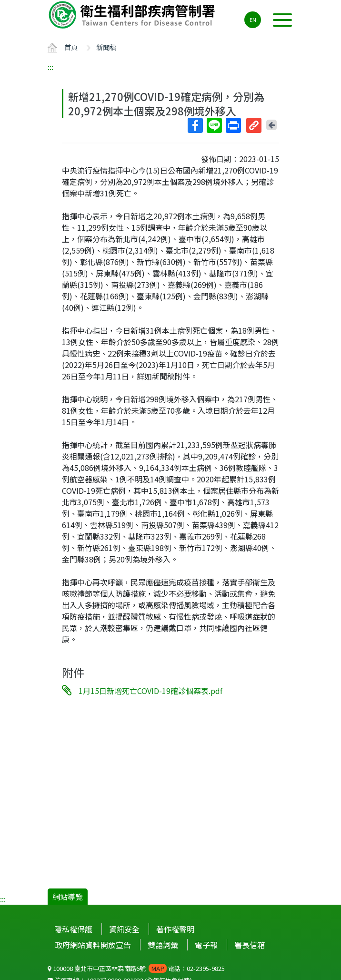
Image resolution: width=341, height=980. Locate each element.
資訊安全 (124, 929)
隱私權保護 (73, 929)
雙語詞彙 (163, 945)
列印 (233, 125)
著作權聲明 (175, 929)
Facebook (195, 125)
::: (50, 67)
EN (253, 20)
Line (214, 125)
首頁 (71, 47)
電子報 (206, 945)
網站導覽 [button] (68, 897)
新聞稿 (106, 47)
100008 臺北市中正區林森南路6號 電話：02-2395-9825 (136, 968)
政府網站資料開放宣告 (93, 945)
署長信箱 (250, 945)
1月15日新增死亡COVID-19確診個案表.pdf (150, 691)
